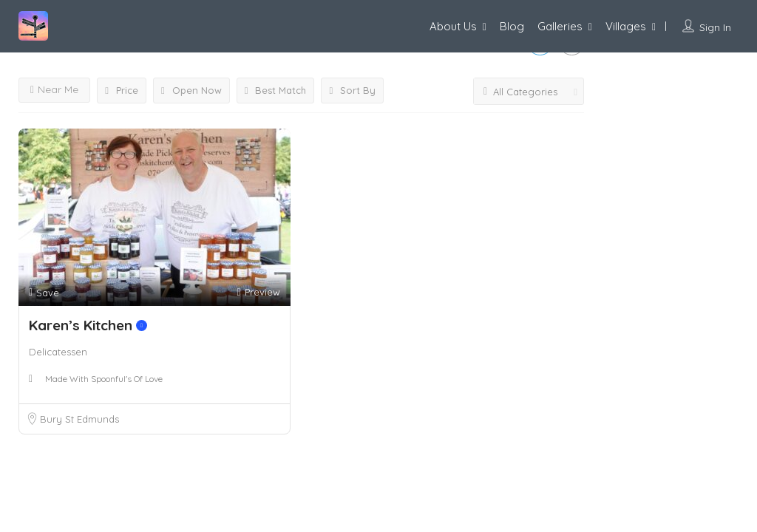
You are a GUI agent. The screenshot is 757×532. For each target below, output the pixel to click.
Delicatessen (58, 352)
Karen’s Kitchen (88, 325)
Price (122, 90)
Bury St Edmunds (79, 419)
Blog (512, 26)
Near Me (54, 89)
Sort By (352, 90)
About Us (453, 26)
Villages (626, 26)
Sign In (715, 27)
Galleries (560, 26)
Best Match (276, 90)
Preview (258, 292)
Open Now (191, 90)
